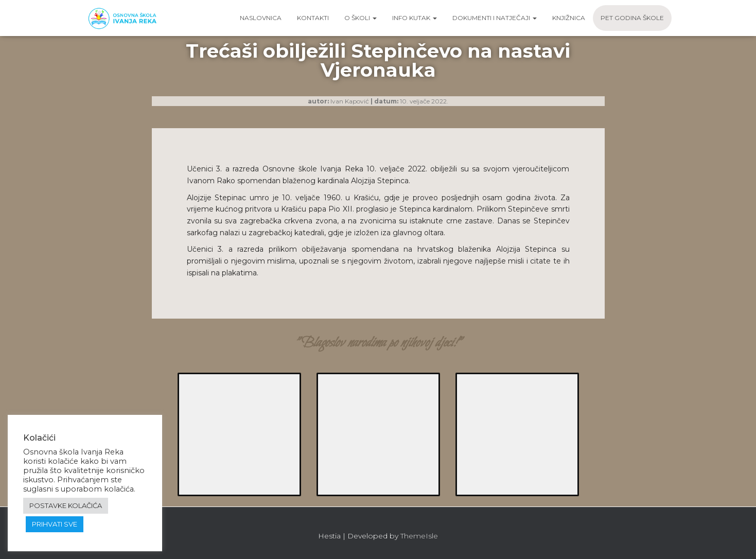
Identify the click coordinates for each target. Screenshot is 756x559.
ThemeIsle (419, 536)
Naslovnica (261, 18)
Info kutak (415, 18)
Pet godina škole (632, 18)
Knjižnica (569, 18)
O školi (361, 18)
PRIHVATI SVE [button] (55, 524)
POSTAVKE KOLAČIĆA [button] (66, 505)
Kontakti (313, 18)
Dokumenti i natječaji (495, 18)
